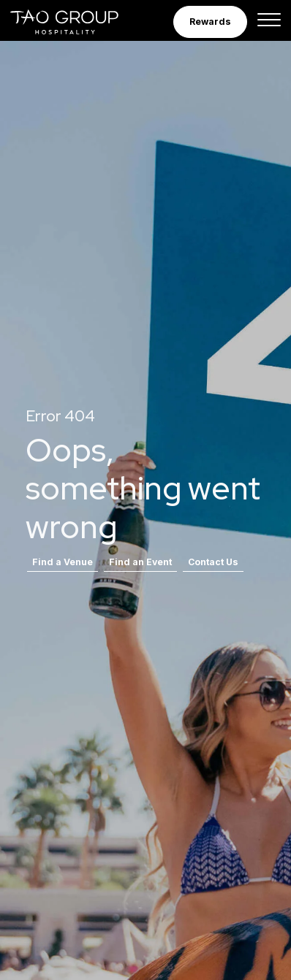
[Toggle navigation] (269, 22)
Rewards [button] (210, 22)
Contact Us (213, 562)
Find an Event (140, 562)
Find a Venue (63, 562)
